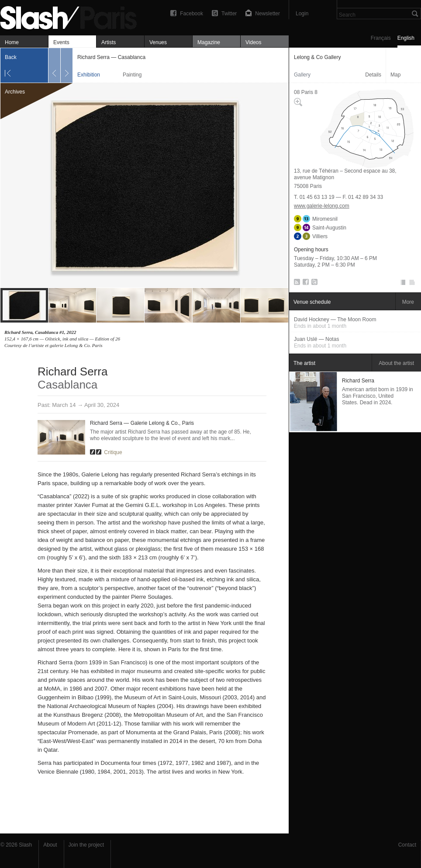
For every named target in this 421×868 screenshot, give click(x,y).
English (406, 38)
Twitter (229, 14)
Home (12, 42)
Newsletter (267, 14)
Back (11, 57)
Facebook (192, 14)
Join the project (86, 845)
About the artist (396, 363)
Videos (253, 42)
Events (61, 42)
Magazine (209, 42)
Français (381, 38)
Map (395, 75)
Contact (407, 845)
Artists (109, 42)
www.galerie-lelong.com (322, 206)
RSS (295, 284)
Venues (158, 42)
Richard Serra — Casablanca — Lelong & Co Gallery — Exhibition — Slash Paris (72, 16)
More (408, 302)
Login (302, 14)
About (50, 845)
